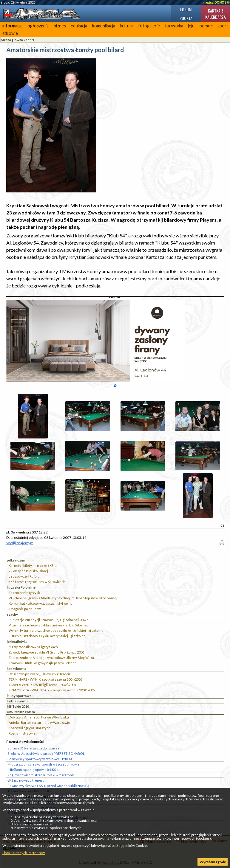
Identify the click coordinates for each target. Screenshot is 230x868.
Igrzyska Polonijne (21, 587)
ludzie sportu (17, 701)
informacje (13, 26)
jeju (191, 26)
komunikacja (104, 26)
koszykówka (17, 669)
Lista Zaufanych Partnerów (24, 853)
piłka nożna (16, 560)
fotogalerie (149, 26)
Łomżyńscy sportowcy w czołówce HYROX (40, 759)
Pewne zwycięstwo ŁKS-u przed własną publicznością (48, 786)
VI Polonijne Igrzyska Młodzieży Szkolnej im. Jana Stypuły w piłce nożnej (63, 598)
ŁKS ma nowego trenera (26, 780)
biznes (60, 26)
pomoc (206, 26)
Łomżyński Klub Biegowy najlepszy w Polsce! (42, 663)
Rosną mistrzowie (22, 733)
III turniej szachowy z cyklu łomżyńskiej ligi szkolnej (48, 636)
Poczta (186, 18)
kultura (127, 26)
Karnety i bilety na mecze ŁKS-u (33, 566)
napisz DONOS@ (217, 2)
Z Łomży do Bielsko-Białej (28, 571)
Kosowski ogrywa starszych (30, 728)
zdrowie (10, 33)
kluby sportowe (19, 696)
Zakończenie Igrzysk (24, 593)
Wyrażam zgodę (213, 862)
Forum (186, 9)
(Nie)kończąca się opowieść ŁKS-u (33, 770)
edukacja (79, 26)
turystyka (174, 26)
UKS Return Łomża (21, 712)
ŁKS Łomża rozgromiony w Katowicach (37, 582)
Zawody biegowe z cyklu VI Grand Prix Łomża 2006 (46, 652)
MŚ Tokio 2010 (18, 706)
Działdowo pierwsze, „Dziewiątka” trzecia (40, 674)
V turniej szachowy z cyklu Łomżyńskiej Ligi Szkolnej (48, 625)
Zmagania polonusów (25, 609)
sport (30, 40)
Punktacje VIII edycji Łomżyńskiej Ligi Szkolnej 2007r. (48, 620)
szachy (12, 614)
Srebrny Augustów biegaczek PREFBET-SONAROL (46, 753)
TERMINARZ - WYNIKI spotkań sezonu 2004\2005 (45, 679)
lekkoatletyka (17, 641)
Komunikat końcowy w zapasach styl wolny (41, 603)
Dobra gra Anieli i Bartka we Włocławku (39, 717)
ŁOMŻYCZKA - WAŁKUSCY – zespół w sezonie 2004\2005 (52, 690)
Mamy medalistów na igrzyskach (33, 647)
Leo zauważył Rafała (24, 576)
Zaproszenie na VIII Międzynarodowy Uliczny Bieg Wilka (51, 658)
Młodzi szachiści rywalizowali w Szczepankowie (44, 764)
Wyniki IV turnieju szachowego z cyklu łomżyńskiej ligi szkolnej (57, 630)
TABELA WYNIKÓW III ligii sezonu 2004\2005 (42, 685)
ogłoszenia (38, 26)
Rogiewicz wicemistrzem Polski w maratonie (41, 775)
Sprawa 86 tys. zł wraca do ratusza (33, 748)
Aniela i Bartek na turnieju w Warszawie (39, 722)
